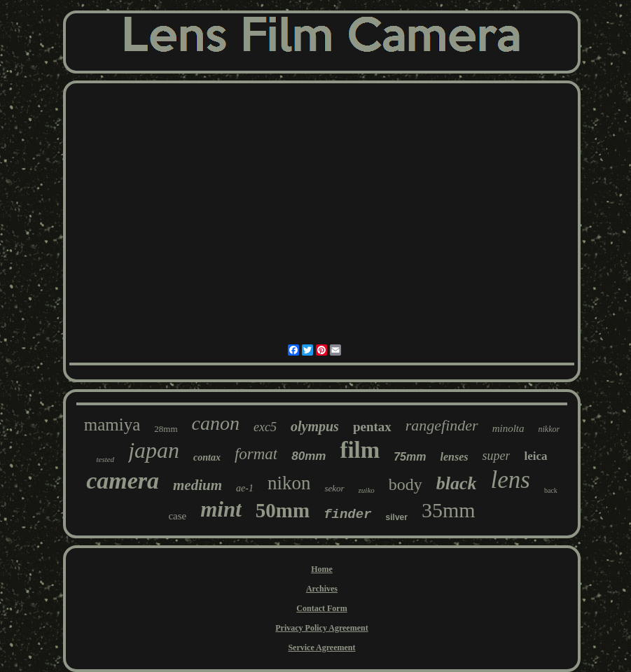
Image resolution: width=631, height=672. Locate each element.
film (360, 450)
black (457, 483)
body (405, 484)
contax (207, 457)
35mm (449, 510)
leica (535, 456)
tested (105, 459)
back (551, 490)
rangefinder (442, 425)
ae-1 (245, 488)
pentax (372, 427)
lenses (454, 457)
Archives (322, 589)
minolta (508, 428)
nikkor (549, 429)
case (177, 516)
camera (123, 481)
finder (347, 514)
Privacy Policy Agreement (321, 628)
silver (397, 517)
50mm (283, 510)
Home (322, 569)
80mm (308, 456)
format (256, 454)
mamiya (112, 425)
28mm (166, 429)
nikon (289, 483)
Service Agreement (321, 647)
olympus (315, 426)
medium (197, 485)
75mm (410, 457)
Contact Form (321, 608)
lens (511, 480)
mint (221, 509)
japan (154, 450)
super (496, 456)
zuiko (367, 490)
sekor (334, 488)
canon (216, 423)
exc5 (265, 427)
